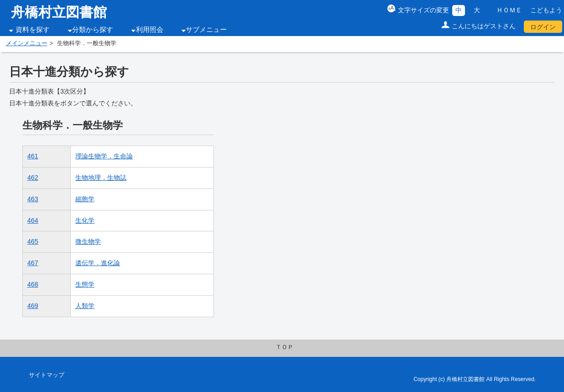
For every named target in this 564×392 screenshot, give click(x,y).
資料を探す (33, 30)
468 (33, 284)
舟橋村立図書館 (59, 12)
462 (33, 178)
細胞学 (85, 199)
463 (33, 199)
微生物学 (88, 241)
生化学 (85, 220)
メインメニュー (27, 43)
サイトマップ (47, 375)
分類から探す (93, 30)
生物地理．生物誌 (101, 178)
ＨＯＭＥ (509, 10)
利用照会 (150, 30)
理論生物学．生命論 (104, 156)
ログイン (543, 27)
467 (33, 263)
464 (33, 220)
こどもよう (546, 10)
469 (33, 306)
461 (33, 156)
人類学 (85, 306)
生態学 (85, 284)
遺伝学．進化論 (98, 263)
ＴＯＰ (285, 347)
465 (33, 241)
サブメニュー (206, 30)
